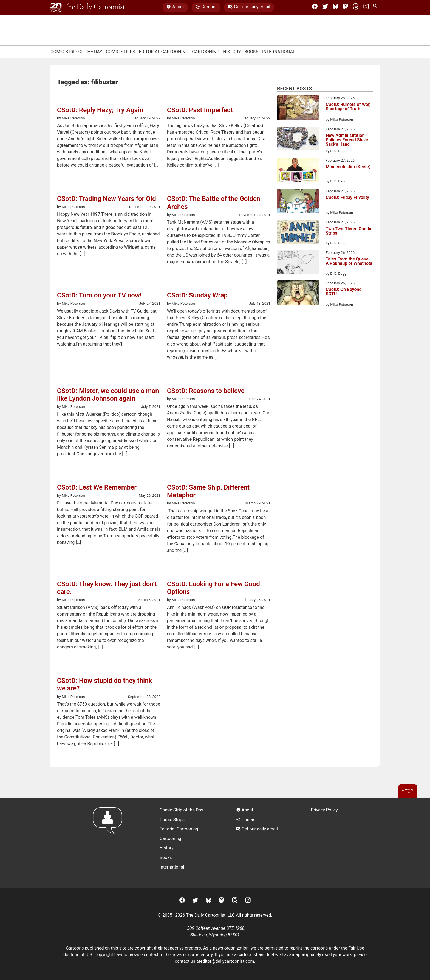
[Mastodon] (346, 7)
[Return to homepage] (109, 843)
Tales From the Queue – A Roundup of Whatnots (349, 261)
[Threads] (356, 7)
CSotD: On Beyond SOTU (344, 292)
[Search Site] (376, 7)
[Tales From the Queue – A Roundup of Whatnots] (298, 263)
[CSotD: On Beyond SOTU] (298, 294)
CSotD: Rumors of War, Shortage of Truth (348, 107)
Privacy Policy (324, 810)
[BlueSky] (335, 7)
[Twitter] (325, 7)
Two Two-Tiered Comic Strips (349, 231)
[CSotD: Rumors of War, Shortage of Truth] (298, 109)
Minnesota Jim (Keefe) (348, 167)
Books (251, 52)
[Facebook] (315, 7)
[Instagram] (366, 7)
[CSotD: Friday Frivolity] (298, 202)
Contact (206, 7)
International (279, 52)
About (175, 7)
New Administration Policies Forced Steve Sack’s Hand (347, 140)
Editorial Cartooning (164, 52)
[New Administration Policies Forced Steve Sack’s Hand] (298, 139)
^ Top (408, 791)
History (232, 52)
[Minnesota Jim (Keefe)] (298, 171)
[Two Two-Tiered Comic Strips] (298, 232)
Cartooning (206, 52)
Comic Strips (121, 52)
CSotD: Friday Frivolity (347, 198)
